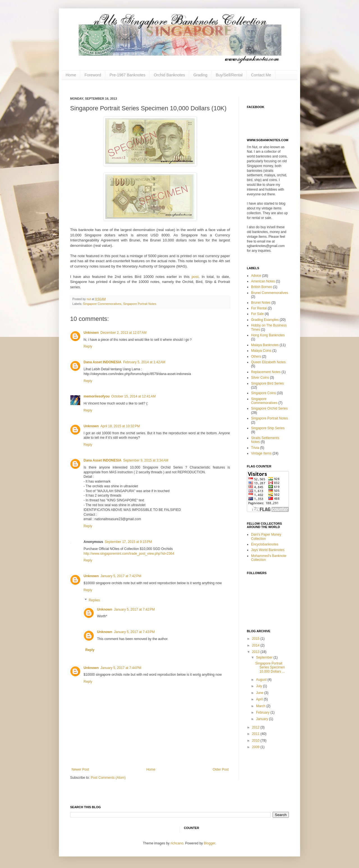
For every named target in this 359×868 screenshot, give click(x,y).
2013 (256, 652)
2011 (256, 734)
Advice (256, 276)
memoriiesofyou (97, 396)
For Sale (257, 314)
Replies (94, 600)
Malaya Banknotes (265, 345)
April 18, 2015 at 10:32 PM (120, 426)
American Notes (263, 281)
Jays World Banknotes (268, 550)
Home (71, 75)
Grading (200, 75)
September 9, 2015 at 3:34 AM (146, 460)
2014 (256, 645)
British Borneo (262, 287)
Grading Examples (265, 320)
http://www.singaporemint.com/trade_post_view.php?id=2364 (129, 554)
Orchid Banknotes (169, 75)
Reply (88, 346)
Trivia (255, 448)
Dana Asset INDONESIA (103, 362)
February (263, 712)
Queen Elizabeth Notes (268, 362)
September (265, 657)
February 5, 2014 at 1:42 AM (144, 362)
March (261, 706)
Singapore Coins (264, 393)
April (260, 699)
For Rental (259, 308)
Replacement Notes (266, 372)
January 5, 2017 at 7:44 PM (121, 668)
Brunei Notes (261, 303)
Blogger (210, 843)
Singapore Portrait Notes (140, 304)
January (263, 719)
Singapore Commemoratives (102, 304)
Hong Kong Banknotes (268, 335)
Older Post (221, 769)
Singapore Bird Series (267, 383)
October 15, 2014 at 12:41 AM (134, 396)
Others (256, 357)
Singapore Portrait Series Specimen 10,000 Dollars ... (270, 667)
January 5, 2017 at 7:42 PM (121, 576)
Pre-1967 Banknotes (128, 75)
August (262, 680)
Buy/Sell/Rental (229, 75)
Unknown (91, 333)
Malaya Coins (261, 351)
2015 (256, 639)
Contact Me (261, 75)
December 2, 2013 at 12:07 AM (123, 333)
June (260, 693)
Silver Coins (260, 378)
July (260, 686)
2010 (256, 741)
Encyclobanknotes (265, 544)
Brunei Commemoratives (270, 293)
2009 (256, 747)
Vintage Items (261, 453)
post (194, 277)
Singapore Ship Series (268, 428)
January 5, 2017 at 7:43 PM (134, 632)
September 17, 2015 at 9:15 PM (128, 542)
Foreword (93, 75)
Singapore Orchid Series (269, 408)
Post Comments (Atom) (108, 778)
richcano (177, 843)
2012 (256, 727)
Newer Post (80, 769)
